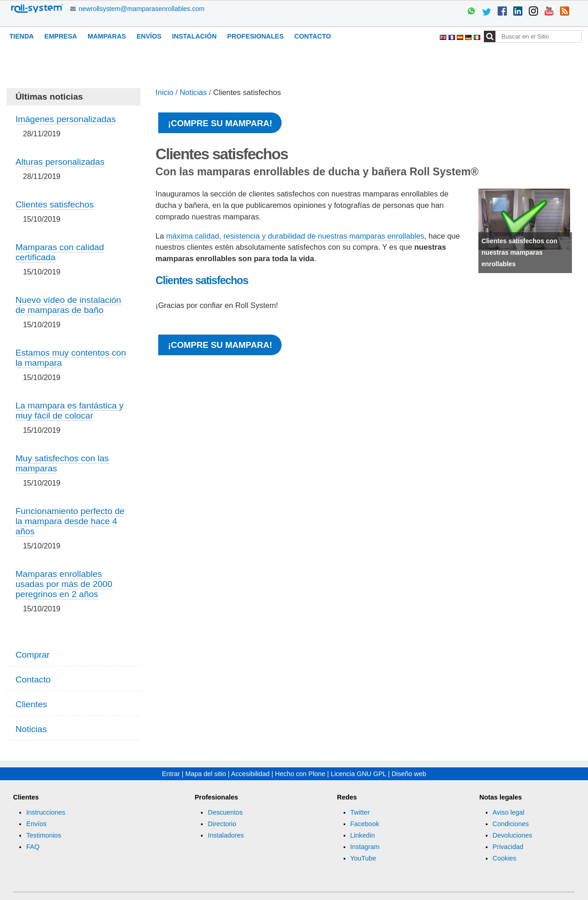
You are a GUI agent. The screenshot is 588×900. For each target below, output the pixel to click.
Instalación (194, 36)
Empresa (61, 36)
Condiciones (511, 824)
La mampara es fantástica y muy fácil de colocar (70, 411)
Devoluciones (512, 835)
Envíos (149, 36)
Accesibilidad (250, 774)
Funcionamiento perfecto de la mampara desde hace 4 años (70, 521)
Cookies (505, 858)
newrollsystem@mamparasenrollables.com (141, 9)
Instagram (365, 847)
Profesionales (255, 36)
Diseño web (409, 774)
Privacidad (508, 847)
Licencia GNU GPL (358, 774)
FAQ (33, 847)
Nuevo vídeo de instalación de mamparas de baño (68, 305)
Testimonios (44, 835)
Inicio (164, 92)
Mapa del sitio (206, 774)
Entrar (171, 774)
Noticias (193, 92)
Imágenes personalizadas (66, 119)
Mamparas (107, 36)
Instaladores (226, 835)
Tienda (22, 36)
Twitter (360, 812)
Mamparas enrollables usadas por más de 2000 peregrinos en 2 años (64, 584)
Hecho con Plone (300, 774)
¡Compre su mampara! (220, 123)
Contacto (313, 36)
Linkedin (363, 835)
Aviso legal (508, 812)
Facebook (365, 824)
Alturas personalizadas (60, 162)
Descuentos (225, 812)
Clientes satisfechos (202, 280)
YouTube (363, 858)
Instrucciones (46, 812)
